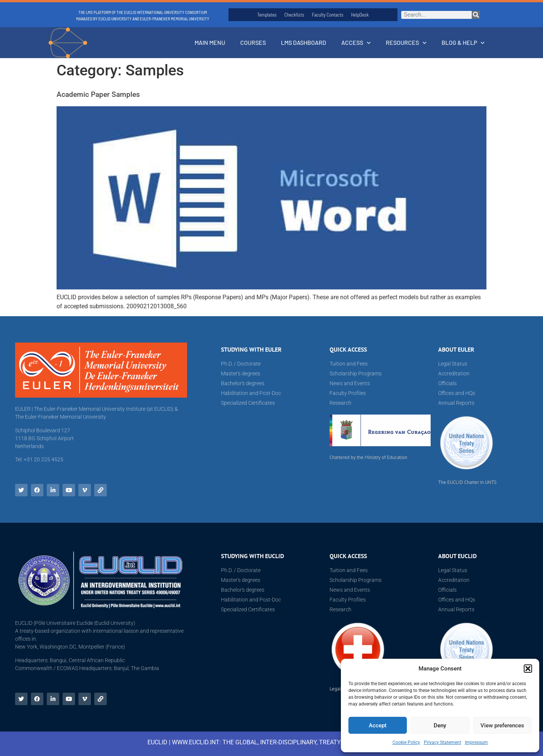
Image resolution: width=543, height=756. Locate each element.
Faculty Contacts (328, 15)
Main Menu (210, 42)
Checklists (294, 15)
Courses (253, 42)
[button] (528, 669)
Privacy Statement (443, 742)
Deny (440, 725)
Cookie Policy (406, 742)
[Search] (476, 15)
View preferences (502, 725)
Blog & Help (463, 43)
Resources (406, 43)
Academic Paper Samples (98, 94)
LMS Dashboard (304, 42)
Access (356, 43)
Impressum (476, 742)
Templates (267, 15)
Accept (378, 725)
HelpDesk (360, 15)
